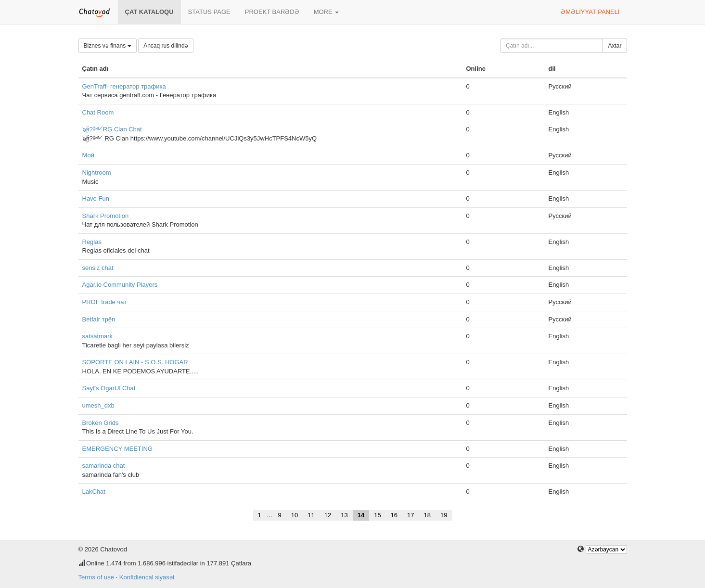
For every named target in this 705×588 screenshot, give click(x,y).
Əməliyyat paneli (590, 12)
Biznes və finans (108, 46)
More (327, 12)
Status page (209, 12)
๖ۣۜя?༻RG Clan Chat (112, 129)
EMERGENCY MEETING (117, 449)
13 (344, 515)
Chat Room (98, 112)
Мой (88, 155)
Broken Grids (101, 423)
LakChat (94, 492)
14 (361, 515)
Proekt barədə (272, 12)
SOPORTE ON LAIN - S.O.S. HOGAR (135, 362)
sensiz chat (98, 268)
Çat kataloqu (149, 12)
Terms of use (96, 577)
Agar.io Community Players (120, 285)
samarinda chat (104, 466)
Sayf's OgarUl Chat (109, 388)
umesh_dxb (98, 405)
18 (427, 515)
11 (311, 515)
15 (377, 515)
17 (410, 515)
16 (394, 515)
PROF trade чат (105, 302)
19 (444, 515)
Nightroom (97, 173)
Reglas (92, 242)
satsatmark (98, 336)
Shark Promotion (106, 216)
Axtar (615, 46)
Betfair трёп (99, 319)
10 (295, 515)
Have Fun (96, 198)
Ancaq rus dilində (166, 46)
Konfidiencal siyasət (147, 577)
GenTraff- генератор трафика (124, 86)
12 (328, 515)
